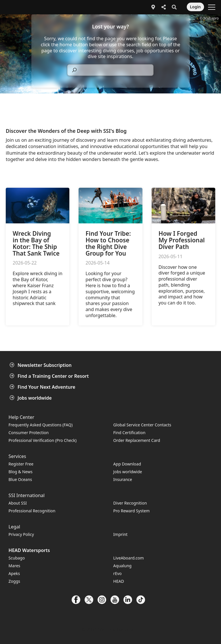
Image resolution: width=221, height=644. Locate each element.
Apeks (14, 573)
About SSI (18, 503)
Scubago (17, 558)
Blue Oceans (20, 479)
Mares (15, 566)
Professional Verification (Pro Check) (43, 440)
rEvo (118, 573)
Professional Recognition (32, 511)
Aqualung (123, 566)
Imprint (121, 534)
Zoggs (14, 581)
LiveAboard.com (129, 558)
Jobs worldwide (31, 398)
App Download (127, 464)
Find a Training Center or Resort (50, 376)
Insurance (123, 479)
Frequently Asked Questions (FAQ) (41, 425)
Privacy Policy (21, 534)
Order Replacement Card (137, 440)
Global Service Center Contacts (142, 425)
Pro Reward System (132, 511)
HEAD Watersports (29, 550)
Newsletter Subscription (41, 365)
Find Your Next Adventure (43, 387)
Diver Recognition (130, 503)
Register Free (21, 464)
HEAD (119, 581)
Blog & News (21, 472)
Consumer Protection (29, 433)
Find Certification (129, 433)
